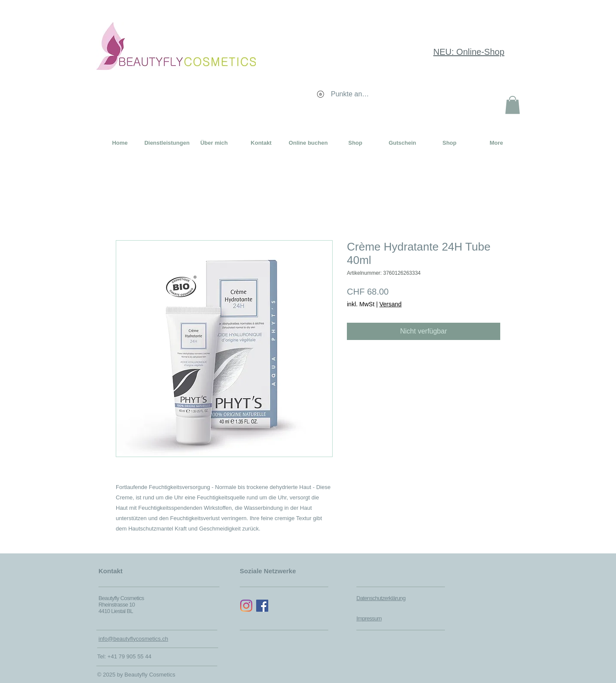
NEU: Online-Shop (469, 52)
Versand (390, 304)
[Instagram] (246, 606)
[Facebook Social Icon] (262, 606)
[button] (513, 105)
